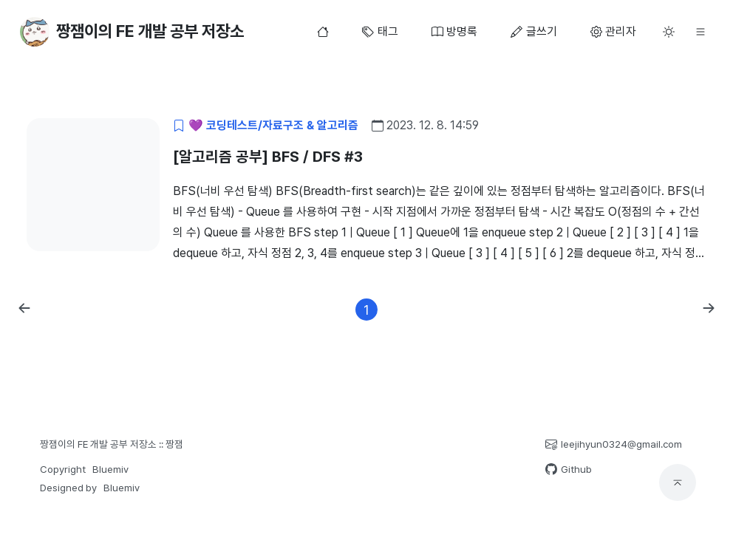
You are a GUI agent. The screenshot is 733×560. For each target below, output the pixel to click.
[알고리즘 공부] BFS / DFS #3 (268, 157)
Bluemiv (110, 469)
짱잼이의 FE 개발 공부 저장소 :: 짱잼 (112, 444)
